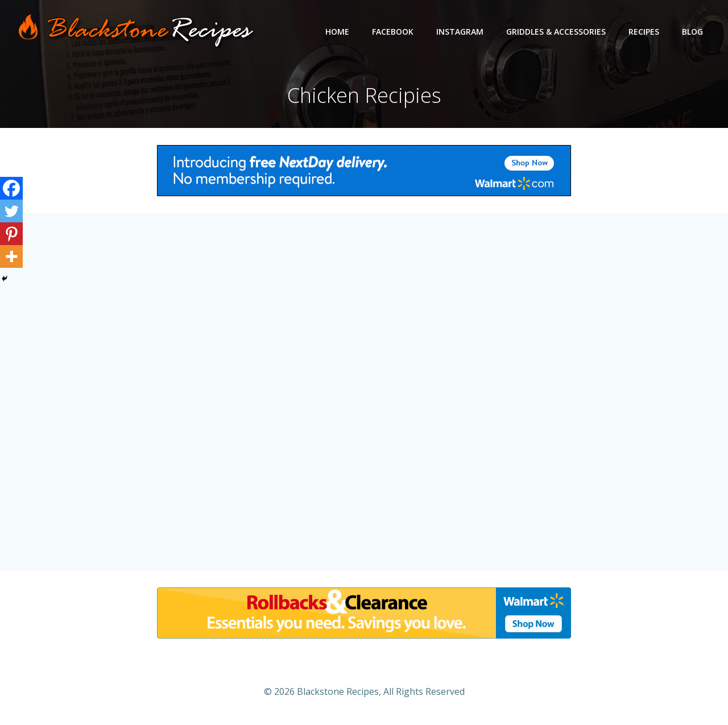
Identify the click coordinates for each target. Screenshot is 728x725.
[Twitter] (11, 211)
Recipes (644, 32)
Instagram (460, 32)
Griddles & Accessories (556, 32)
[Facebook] (11, 188)
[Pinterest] (11, 234)
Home (337, 32)
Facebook (393, 32)
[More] (11, 256)
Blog (692, 32)
